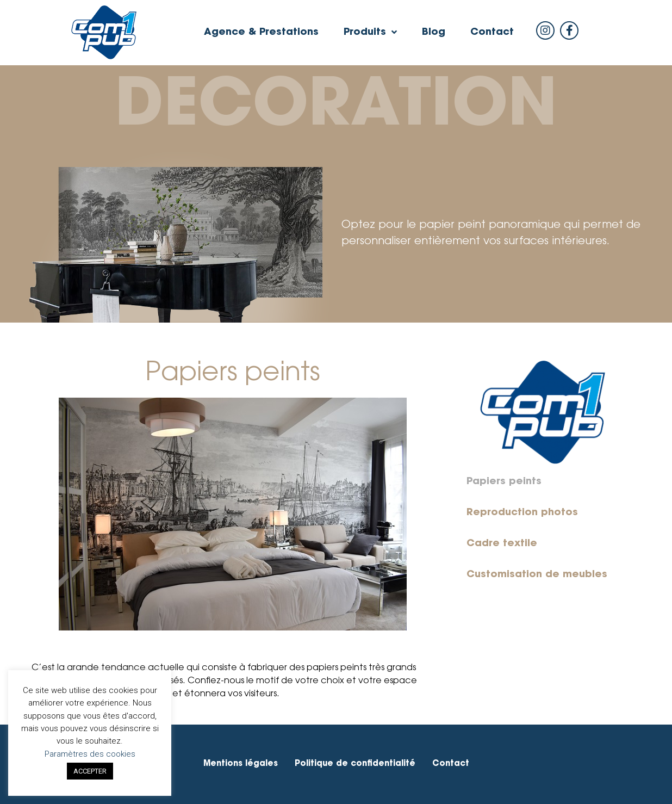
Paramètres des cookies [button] (90, 754)
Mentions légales (241, 764)
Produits (370, 33)
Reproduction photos (522, 513)
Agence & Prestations (261, 33)
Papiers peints (504, 482)
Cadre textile (502, 544)
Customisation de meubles (537, 575)
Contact (492, 33)
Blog (434, 33)
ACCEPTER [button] (90, 771)
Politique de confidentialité (355, 764)
